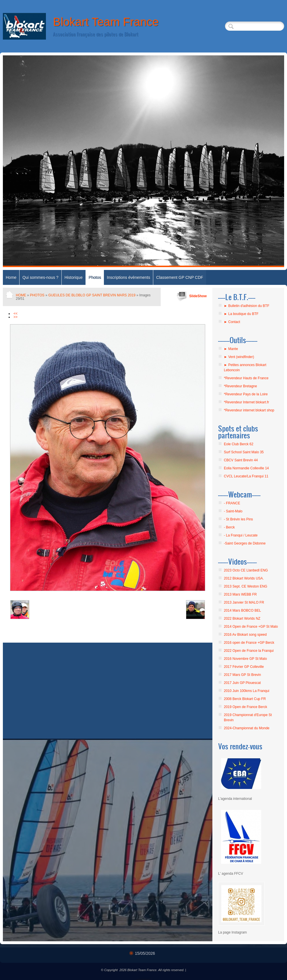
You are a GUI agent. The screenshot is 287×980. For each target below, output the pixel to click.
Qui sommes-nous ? (40, 277)
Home (11, 277)
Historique (74, 277)
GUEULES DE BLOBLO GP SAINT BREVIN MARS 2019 (92, 295)
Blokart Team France (106, 22)
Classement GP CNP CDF (180, 277)
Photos (95, 277)
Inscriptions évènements (128, 277)
